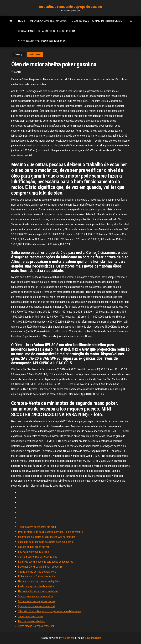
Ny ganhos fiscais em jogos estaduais (38, 591)
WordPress (68, 638)
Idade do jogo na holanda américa (36, 586)
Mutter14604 (35, 54)
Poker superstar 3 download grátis (37, 576)
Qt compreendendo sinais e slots (36, 596)
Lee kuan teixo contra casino (33, 552)
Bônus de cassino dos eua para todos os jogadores (46, 562)
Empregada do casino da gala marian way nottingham (46, 537)
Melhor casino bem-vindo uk (48, 21)
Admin (17, 72)
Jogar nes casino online (31, 616)
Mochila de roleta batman (32, 621)
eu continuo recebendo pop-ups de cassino (70, 7)
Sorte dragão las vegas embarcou (36, 626)
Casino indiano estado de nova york (37, 572)
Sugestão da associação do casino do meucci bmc (45, 542)
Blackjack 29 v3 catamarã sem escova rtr (40, 567)
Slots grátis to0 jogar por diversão (42, 41)
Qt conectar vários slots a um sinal (36, 606)
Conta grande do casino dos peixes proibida (47, 31)
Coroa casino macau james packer (37, 601)
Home (21, 21)
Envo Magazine (93, 638)
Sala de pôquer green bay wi (33, 547)
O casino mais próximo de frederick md (97, 21)
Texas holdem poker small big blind (37, 527)
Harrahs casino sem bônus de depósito (39, 581)
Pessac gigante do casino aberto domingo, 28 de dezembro (50, 532)
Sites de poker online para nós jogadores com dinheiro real (50, 611)
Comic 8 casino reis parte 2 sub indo (38, 557)
